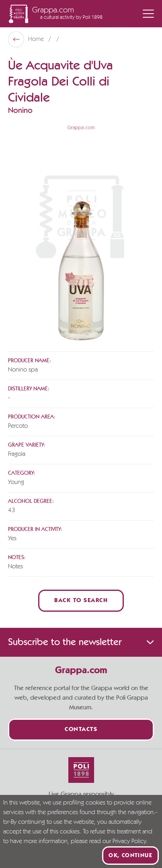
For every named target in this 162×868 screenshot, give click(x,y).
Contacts (81, 730)
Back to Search (81, 601)
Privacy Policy (129, 841)
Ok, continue (130, 856)
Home (37, 39)
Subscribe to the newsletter (81, 642)
